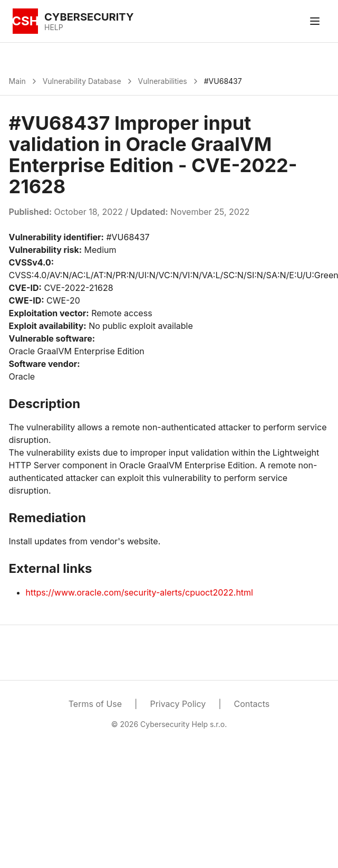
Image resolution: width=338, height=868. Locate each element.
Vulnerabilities (163, 81)
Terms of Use (95, 704)
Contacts (252, 704)
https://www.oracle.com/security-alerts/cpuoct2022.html (139, 592)
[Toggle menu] (315, 21)
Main (17, 81)
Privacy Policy (178, 704)
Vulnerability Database (82, 81)
